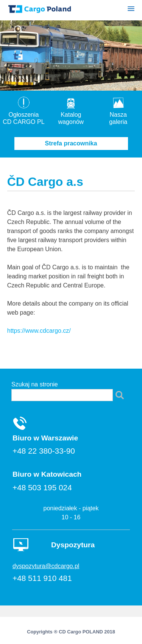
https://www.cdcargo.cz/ (39, 331)
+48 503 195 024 (42, 487)
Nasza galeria (118, 115)
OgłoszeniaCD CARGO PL (23, 115)
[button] (131, 10)
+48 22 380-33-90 (44, 451)
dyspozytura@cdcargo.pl (46, 566)
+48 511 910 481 (42, 578)
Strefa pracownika (71, 143)
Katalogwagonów (71, 115)
